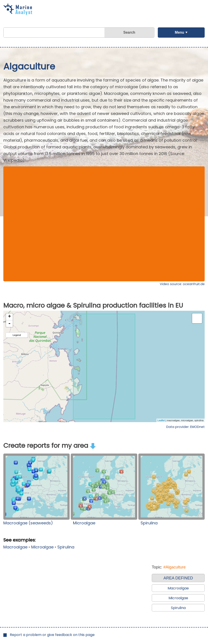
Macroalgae (15, 547)
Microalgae (84, 523)
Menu (179, 32)
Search (129, 32)
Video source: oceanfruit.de (182, 284)
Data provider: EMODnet (185, 427)
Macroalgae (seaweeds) (28, 523)
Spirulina (149, 523)
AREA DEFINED (178, 578)
